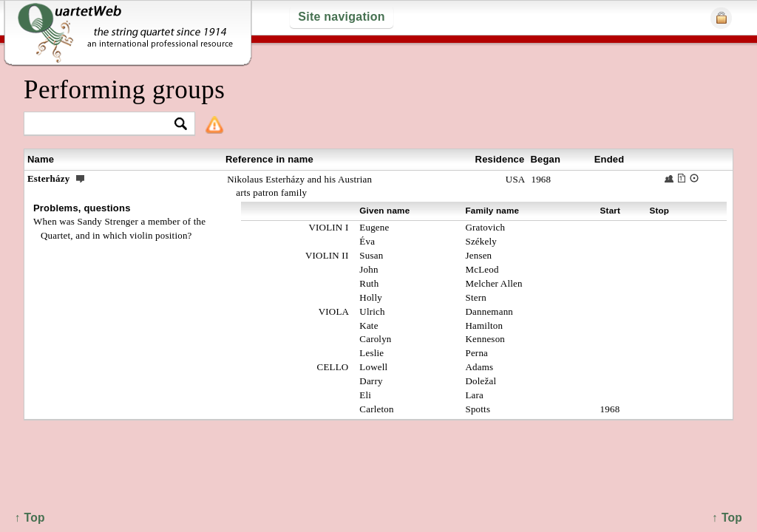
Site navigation (341, 17)
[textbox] (103, 125)
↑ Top (727, 518)
